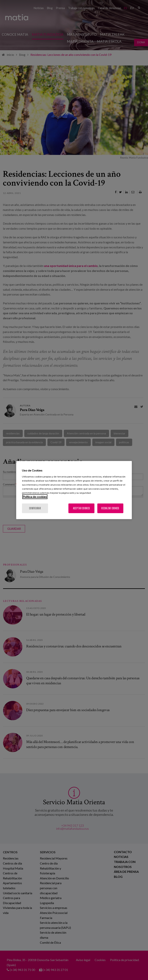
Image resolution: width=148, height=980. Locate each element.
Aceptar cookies (81, 508)
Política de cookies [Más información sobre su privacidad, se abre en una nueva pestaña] (35, 497)
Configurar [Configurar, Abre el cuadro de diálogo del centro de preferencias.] (35, 508)
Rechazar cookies (110, 508)
